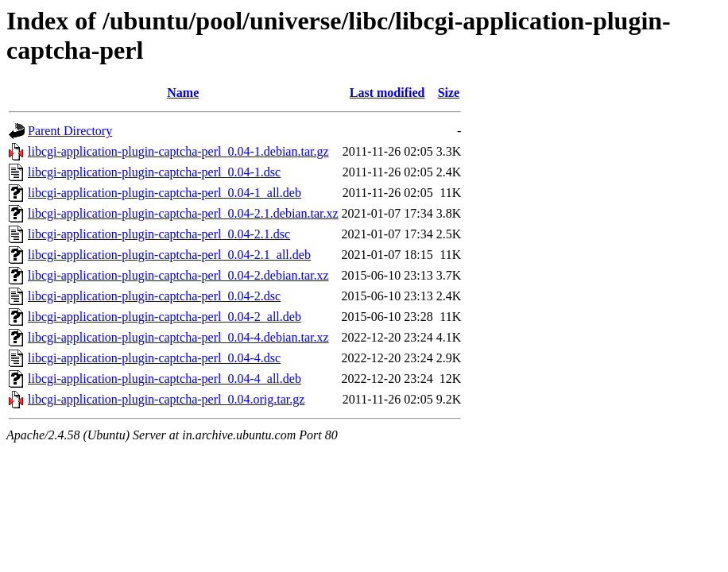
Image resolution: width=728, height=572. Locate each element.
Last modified (387, 93)
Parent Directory (70, 131)
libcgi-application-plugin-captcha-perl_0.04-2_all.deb (165, 317)
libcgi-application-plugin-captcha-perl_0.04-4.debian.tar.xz (178, 337)
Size (449, 93)
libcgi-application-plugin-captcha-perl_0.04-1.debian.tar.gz (178, 151)
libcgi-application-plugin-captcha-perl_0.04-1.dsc (154, 172)
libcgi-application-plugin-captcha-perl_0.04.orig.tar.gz (166, 399)
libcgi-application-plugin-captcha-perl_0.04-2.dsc (154, 296)
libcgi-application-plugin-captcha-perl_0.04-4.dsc (154, 358)
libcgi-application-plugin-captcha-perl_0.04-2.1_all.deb (169, 255)
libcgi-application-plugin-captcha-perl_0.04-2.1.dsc (159, 234)
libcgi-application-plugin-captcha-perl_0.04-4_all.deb (165, 379)
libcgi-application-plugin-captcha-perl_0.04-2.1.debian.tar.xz (183, 213)
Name (183, 93)
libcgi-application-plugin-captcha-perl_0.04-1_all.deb (165, 193)
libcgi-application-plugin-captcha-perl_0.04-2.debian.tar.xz (178, 275)
